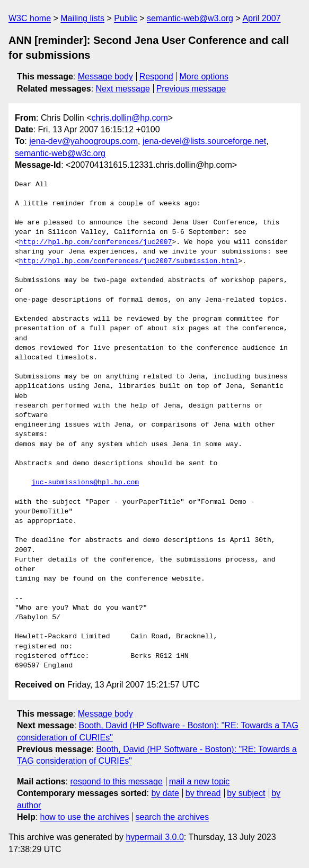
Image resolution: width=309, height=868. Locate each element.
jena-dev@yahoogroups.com (83, 141)
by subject (246, 793)
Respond (156, 76)
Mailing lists (82, 18)
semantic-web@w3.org (190, 18)
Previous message (191, 89)
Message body (105, 76)
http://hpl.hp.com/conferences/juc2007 (96, 242)
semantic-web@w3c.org (60, 153)
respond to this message (116, 781)
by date (165, 793)
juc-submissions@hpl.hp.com (85, 483)
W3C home (30, 18)
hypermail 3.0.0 (154, 837)
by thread (203, 793)
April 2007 (261, 18)
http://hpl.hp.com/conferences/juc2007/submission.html (129, 261)
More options (204, 76)
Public (126, 18)
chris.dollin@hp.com (129, 118)
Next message (123, 89)
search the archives (173, 817)
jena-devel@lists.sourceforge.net (204, 141)
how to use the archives (85, 817)
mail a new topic (200, 781)
